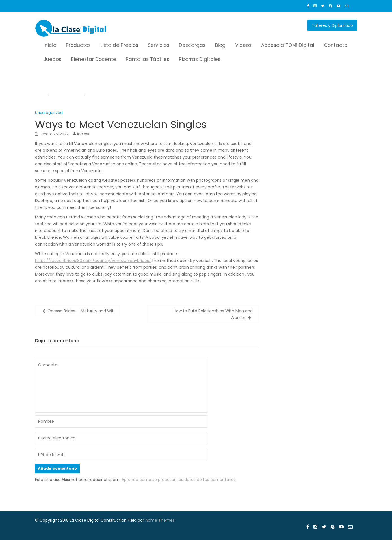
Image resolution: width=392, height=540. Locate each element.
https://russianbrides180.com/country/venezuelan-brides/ (93, 261)
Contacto (336, 45)
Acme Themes (160, 520)
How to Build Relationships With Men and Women (213, 314)
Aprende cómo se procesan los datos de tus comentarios (179, 480)
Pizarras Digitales (200, 59)
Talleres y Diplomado (332, 25)
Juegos (52, 59)
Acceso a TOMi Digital (288, 45)
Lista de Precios (119, 45)
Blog (220, 45)
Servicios (159, 45)
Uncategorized (49, 113)
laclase (84, 134)
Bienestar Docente (94, 59)
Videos (243, 45)
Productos (78, 45)
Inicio (50, 45)
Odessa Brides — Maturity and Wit (81, 311)
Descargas (192, 45)
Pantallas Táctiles (148, 59)
